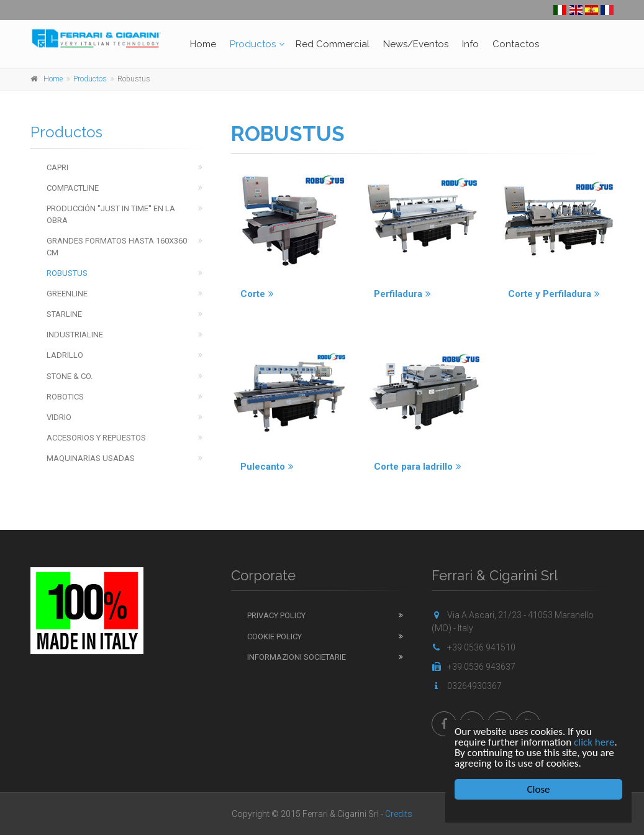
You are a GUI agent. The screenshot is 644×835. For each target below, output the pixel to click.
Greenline (67, 294)
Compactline (73, 188)
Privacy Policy (276, 615)
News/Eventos (416, 44)
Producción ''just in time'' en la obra (111, 214)
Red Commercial (333, 44)
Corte (257, 294)
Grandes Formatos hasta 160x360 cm (117, 247)
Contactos (516, 44)
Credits (399, 814)
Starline (64, 314)
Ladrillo (65, 355)
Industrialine (75, 335)
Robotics (65, 397)
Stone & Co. (70, 376)
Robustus (67, 273)
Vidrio (59, 417)
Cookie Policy (274, 637)
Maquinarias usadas (91, 458)
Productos (253, 44)
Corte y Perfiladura (554, 294)
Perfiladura (402, 294)
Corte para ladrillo (418, 467)
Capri (57, 167)
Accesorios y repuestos (96, 438)
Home (203, 44)
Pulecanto (267, 467)
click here (594, 742)
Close (539, 789)
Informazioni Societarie (297, 657)
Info (470, 44)
